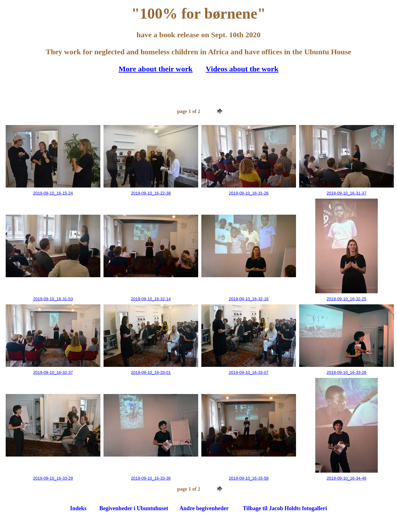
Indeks (78, 508)
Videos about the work (242, 69)
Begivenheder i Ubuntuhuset (134, 508)
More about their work (156, 69)
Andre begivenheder (204, 508)
